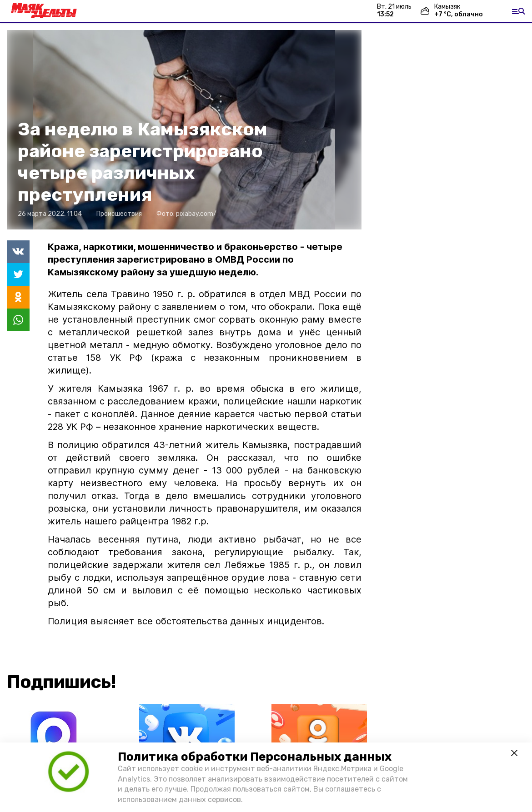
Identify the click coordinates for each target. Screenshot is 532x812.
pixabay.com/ (196, 214)
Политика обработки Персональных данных (255, 757)
